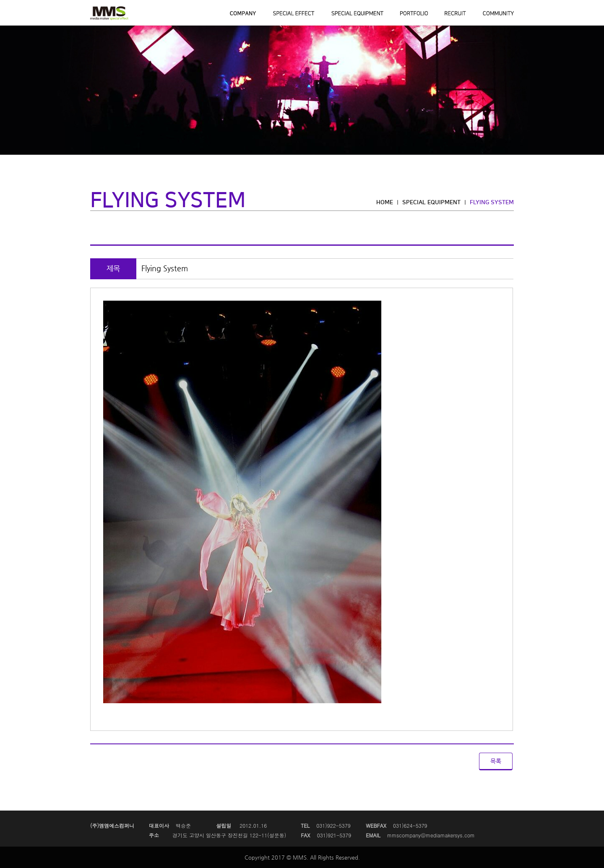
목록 (496, 761)
